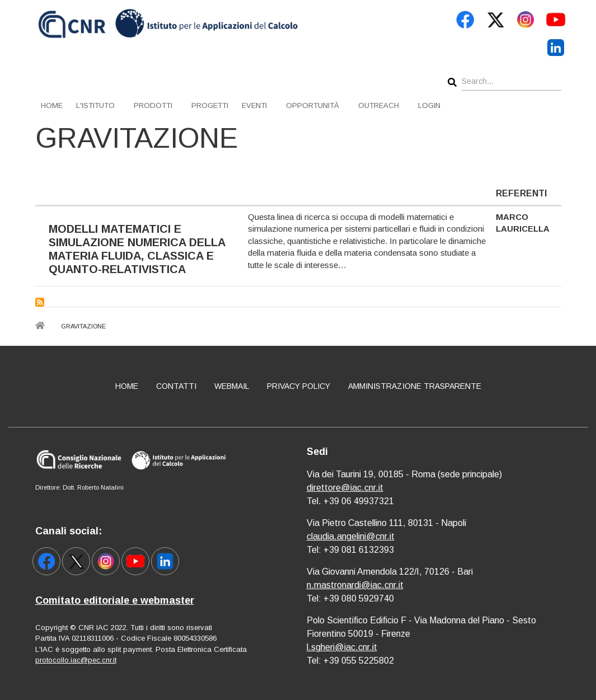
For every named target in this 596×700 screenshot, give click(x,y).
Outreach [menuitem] (379, 105)
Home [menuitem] (52, 105)
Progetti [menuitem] (210, 105)
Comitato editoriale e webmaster (115, 600)
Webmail (232, 386)
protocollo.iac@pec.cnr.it (76, 660)
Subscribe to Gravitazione (40, 302)
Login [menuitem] (429, 105)
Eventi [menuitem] (254, 105)
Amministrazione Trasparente (415, 386)
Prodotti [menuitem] (153, 105)
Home (127, 386)
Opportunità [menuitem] (313, 105)
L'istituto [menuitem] (95, 105)
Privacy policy (299, 386)
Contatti (176, 386)
